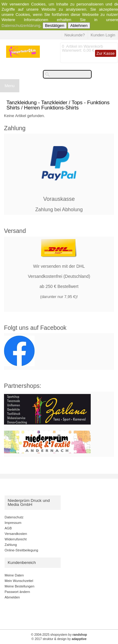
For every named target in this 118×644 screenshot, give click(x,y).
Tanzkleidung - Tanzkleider (37, 103)
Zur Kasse (106, 53)
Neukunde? (75, 35)
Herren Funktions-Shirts (51, 108)
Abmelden (12, 597)
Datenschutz (14, 517)
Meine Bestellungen (19, 586)
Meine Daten (14, 575)
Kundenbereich (22, 563)
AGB (8, 528)
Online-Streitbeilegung (21, 550)
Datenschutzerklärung (21, 26)
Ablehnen (79, 26)
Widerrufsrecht (16, 539)
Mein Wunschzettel (19, 581)
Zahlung (11, 545)
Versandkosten (16, 534)
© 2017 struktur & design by (59, 639)
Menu (10, 86)
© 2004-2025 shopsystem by (59, 635)
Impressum (13, 523)
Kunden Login (103, 35)
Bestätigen (55, 26)
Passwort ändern (17, 592)
